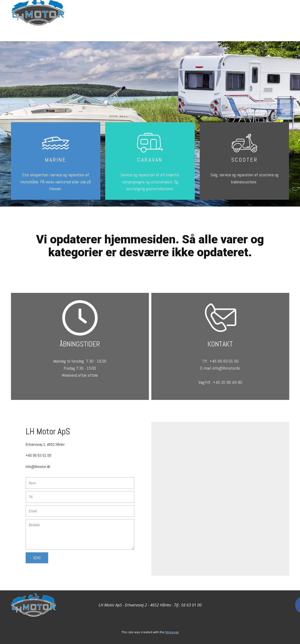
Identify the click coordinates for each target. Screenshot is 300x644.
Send (37, 558)
